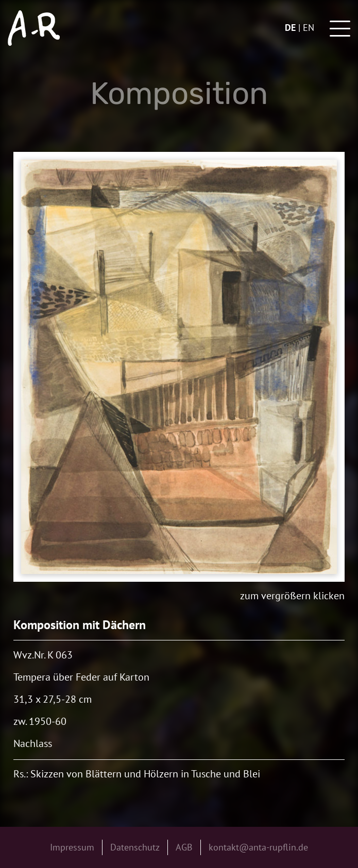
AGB (184, 847)
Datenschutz (135, 847)
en (309, 28)
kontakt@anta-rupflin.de (258, 847)
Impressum (72, 847)
